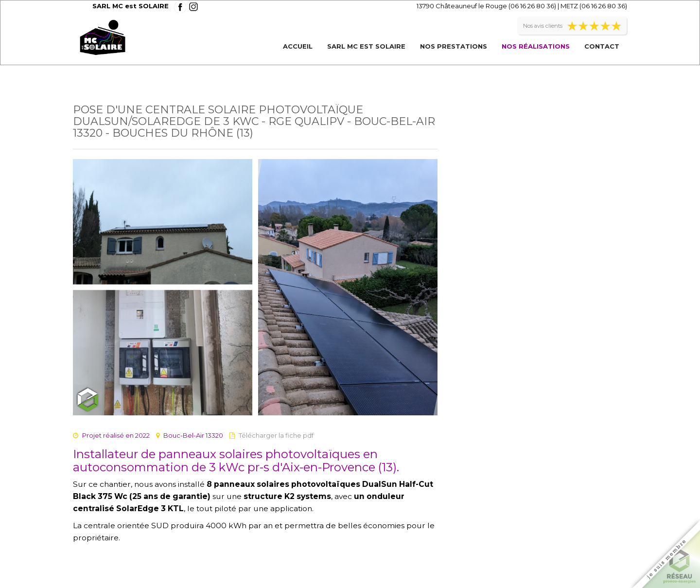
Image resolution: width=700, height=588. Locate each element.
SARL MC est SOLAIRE (366, 46)
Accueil (298, 46)
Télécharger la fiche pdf (276, 435)
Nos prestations (454, 46)
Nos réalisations (536, 46)
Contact (602, 46)
